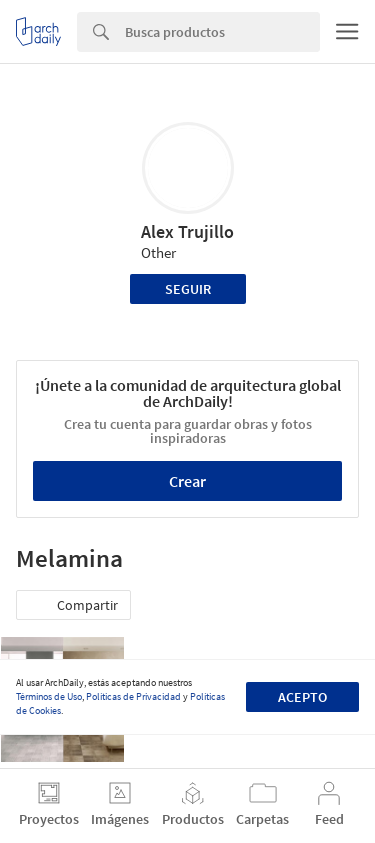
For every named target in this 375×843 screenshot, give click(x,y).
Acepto (302, 697)
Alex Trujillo (187, 231)
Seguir (188, 289)
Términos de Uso (49, 696)
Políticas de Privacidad (133, 696)
